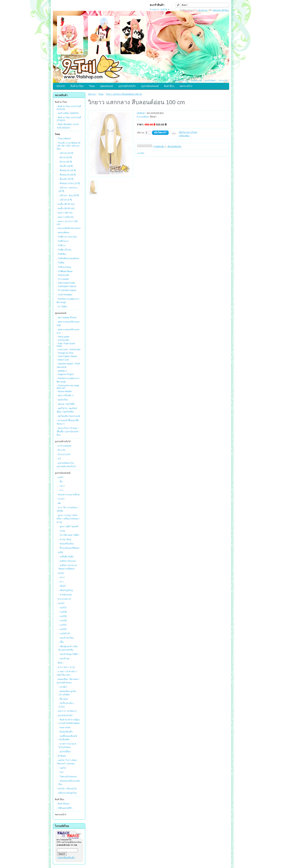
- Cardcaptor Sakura (66, 286)
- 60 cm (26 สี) (65, 162)
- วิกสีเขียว (62, 254)
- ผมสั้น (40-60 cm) (66, 208)
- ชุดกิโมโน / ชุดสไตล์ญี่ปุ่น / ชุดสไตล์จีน (67, 410)
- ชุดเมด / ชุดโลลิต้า (66, 404)
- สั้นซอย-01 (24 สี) (67, 170)
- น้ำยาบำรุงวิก (64, 454)
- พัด (59, 503)
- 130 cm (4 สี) (65, 200)
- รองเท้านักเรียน (66, 638)
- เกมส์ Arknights (64, 295)
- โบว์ (61, 772)
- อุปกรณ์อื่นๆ (64, 752)
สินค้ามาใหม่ (77, 86)
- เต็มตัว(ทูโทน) (66, 590)
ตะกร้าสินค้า (211, 81)
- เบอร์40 (63, 621)
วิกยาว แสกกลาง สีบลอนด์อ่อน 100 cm (124, 94)
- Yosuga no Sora (65, 353)
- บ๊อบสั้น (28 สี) (66, 166)
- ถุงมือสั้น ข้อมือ (66, 557)
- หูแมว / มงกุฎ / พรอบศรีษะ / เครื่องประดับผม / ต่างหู (68, 519)
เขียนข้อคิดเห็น (174, 146)
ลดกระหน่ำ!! (186, 86)
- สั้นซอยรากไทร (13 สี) (69, 183)
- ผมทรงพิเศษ (63, 233)
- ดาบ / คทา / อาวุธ (66, 667)
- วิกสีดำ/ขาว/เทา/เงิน (67, 237)
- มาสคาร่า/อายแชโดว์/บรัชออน (67, 746)
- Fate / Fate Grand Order (66, 345)
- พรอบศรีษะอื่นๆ (66, 544)
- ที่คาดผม (63, 699)
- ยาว (61, 490)
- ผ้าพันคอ (61, 756)
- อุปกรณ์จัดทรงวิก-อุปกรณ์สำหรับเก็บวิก (66, 465)
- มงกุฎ (62, 531)
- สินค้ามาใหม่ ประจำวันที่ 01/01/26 (69, 108)
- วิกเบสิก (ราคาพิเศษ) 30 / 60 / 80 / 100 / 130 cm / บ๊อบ (68, 146)
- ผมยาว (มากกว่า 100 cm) (67, 223)
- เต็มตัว (62, 586)
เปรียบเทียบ (184, 136)
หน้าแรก (61, 86)
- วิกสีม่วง (61, 245)
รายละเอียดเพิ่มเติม (66, 858)
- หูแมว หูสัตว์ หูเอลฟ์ (68, 526)
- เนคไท (62, 768)
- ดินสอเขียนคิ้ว (66, 732)
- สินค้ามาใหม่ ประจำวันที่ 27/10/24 (69, 119)
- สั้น (60, 482)
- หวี (59, 459)
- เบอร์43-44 (64, 633)
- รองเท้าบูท (64, 659)
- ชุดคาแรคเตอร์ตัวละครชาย (68, 331)
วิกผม (92, 86)
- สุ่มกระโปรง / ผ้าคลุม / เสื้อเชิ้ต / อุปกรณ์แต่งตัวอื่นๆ (68, 432)
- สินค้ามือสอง (63, 804)
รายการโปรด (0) (180, 81)
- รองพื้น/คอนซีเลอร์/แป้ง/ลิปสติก (68, 738)
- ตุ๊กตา (60, 663)
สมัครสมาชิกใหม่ (221, 10)
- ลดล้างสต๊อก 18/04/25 (68, 113)
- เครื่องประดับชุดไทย (67, 793)
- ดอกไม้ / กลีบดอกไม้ (67, 789)
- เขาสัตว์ (63, 687)
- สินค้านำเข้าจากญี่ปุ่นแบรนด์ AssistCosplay (69, 721)
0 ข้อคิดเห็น (159, 146)
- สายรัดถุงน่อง (65, 595)
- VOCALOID (63, 275)
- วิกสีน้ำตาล (62, 241)
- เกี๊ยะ (61, 642)
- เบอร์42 (63, 629)
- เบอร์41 (63, 625)
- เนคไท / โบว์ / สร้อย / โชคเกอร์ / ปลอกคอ (67, 762)
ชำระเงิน (223, 81)
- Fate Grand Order (66, 283)
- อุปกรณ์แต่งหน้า (65, 715)
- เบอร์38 (63, 612)
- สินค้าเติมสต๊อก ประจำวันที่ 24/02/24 (68, 126)
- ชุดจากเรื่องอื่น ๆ (65, 395)
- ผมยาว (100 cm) (65, 217)
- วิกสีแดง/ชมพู (64, 267)
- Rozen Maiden (64, 391)
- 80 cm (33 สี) (65, 157)
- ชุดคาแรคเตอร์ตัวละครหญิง (68, 323)
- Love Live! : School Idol (68, 350)
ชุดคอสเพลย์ (107, 86)
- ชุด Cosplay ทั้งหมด (67, 317)
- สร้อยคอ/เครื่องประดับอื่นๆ (69, 783)
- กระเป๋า (61, 499)
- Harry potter (63, 337)
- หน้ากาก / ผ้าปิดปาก (67, 711)
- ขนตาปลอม (65, 727)
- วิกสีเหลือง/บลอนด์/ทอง (68, 258)
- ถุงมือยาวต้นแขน (67, 561)
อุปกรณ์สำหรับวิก (127, 86)
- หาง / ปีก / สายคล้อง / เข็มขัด (67, 509)
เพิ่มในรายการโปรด (188, 132)
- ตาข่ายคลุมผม (64, 446)
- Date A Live (63, 360)
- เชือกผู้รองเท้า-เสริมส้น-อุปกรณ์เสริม (68, 648)
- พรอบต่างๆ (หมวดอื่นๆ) (68, 495)
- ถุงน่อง (60, 573)
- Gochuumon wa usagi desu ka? (68, 387)
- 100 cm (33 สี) (66, 153)
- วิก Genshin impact (66, 290)
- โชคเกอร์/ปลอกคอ (68, 777)
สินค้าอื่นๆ (169, 86)
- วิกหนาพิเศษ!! (64, 139)
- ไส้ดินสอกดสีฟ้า (65, 808)
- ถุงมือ (60, 552)
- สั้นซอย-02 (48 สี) (67, 175)
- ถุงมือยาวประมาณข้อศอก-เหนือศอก (68, 567)
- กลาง (62, 486)
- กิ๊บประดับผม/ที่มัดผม (69, 548)
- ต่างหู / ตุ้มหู (65, 539)
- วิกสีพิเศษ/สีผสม (65, 271)
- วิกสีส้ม (61, 263)
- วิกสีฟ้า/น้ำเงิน (64, 250)
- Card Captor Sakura (67, 356)
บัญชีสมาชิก (196, 81)
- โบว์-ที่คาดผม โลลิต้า (69, 535)
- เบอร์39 (63, 616)
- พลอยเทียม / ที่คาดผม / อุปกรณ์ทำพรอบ (68, 681)
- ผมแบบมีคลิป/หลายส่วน (69, 228)
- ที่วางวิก (61, 450)
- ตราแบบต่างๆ (64, 599)
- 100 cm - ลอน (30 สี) (69, 195)
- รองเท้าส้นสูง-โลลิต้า (69, 654)
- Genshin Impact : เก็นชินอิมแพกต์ (68, 365)
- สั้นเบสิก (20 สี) (66, 179)
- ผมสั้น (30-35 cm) (66, 204)
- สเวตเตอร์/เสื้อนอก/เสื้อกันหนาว (68, 422)
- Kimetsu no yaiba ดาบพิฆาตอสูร (68, 301)
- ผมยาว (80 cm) (64, 213)
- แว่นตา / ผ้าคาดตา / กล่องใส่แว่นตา (67, 673)
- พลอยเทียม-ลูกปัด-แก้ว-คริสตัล (68, 693)
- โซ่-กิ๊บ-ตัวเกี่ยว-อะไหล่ (66, 705)
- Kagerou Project (65, 374)
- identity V (62, 371)
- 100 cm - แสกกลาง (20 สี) (68, 189)
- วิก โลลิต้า (62, 307)
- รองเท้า (61, 603)
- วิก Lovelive (63, 279)
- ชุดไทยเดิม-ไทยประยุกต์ (68, 416)
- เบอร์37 (63, 608)
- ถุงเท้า (60, 477)
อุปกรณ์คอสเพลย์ (150, 86)
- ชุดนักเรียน (62, 400)
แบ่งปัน (141, 153)
